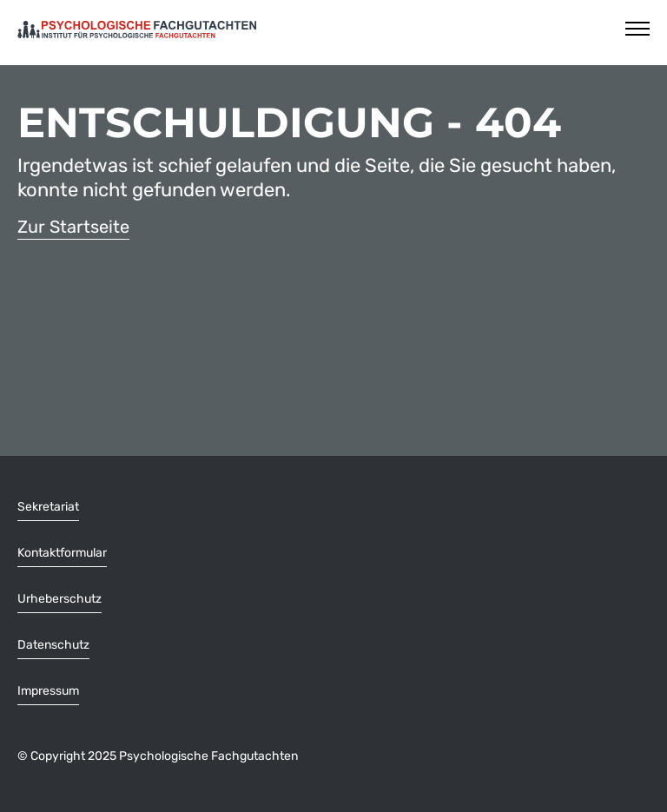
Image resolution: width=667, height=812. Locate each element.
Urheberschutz (59, 599)
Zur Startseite (73, 227)
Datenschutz (53, 645)
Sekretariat (48, 507)
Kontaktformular (62, 553)
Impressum (48, 691)
